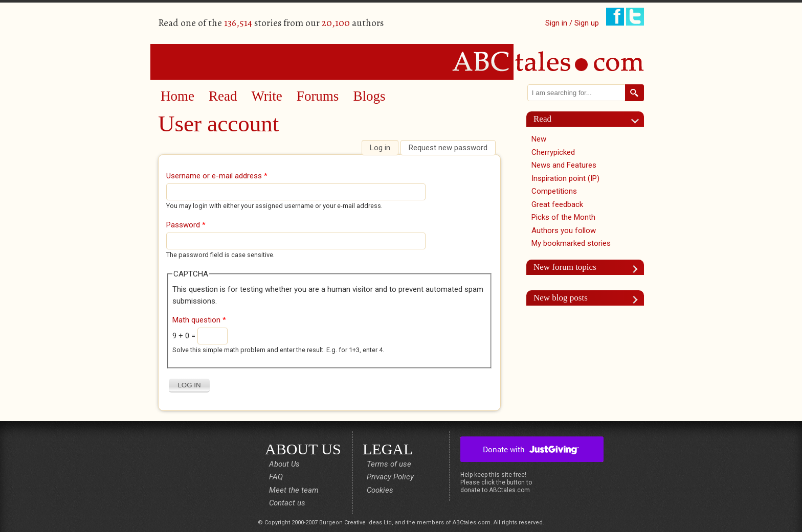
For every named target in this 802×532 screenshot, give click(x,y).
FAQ (276, 477)
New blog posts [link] (561, 298)
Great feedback (557, 204)
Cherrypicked (553, 152)
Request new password (448, 148)
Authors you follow (564, 230)
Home (177, 96)
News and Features (564, 165)
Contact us (287, 503)
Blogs (369, 96)
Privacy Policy (390, 477)
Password (186, 225)
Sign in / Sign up (572, 23)
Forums (318, 96)
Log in (384, 148)
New (539, 139)
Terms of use (389, 464)
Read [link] (542, 119)
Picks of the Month (563, 217)
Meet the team (294, 490)
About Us (284, 464)
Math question (199, 320)
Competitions (554, 191)
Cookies (380, 490)
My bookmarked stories (571, 243)
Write (266, 96)
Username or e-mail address (217, 176)
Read (223, 96)
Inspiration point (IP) (565, 178)
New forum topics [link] (565, 267)
